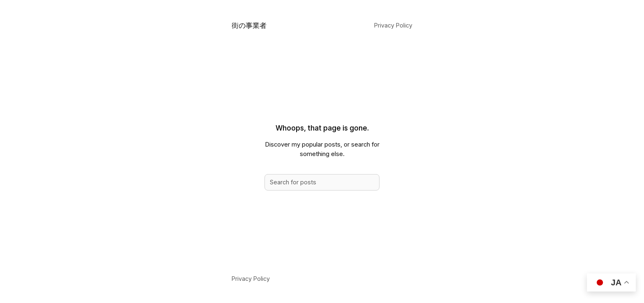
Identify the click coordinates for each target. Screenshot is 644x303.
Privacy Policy (393, 25)
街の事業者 (249, 25)
